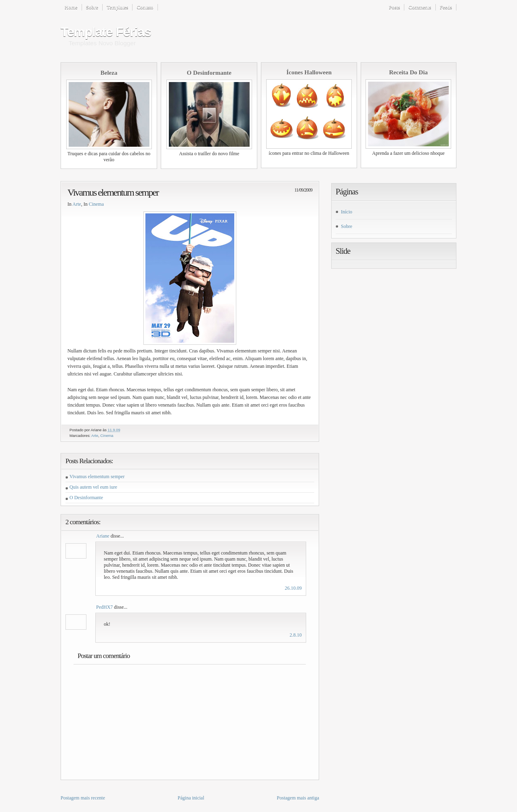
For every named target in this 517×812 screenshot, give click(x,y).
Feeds (446, 7)
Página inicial (191, 798)
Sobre (92, 7)
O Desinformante (86, 498)
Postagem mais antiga (298, 798)
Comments (420, 7)
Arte (77, 204)
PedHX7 (104, 607)
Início (347, 212)
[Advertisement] (361, 33)
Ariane (103, 536)
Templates (117, 7)
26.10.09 (293, 588)
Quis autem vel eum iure (93, 487)
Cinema (96, 204)
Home (71, 7)
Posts (394, 7)
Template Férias (106, 32)
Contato (145, 7)
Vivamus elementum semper (113, 192)
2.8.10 (296, 635)
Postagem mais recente (83, 798)
